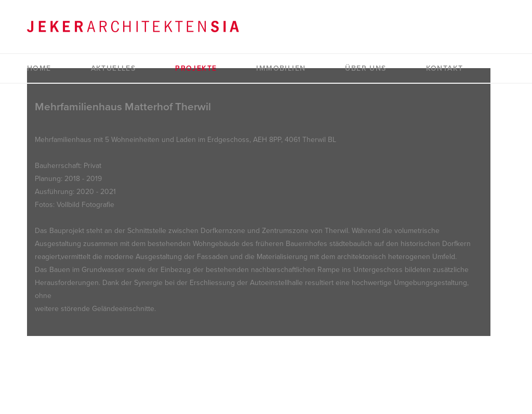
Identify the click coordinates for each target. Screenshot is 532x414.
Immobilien (281, 68)
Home (39, 68)
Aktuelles (114, 68)
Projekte (196, 68)
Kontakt (445, 68)
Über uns (365, 68)
